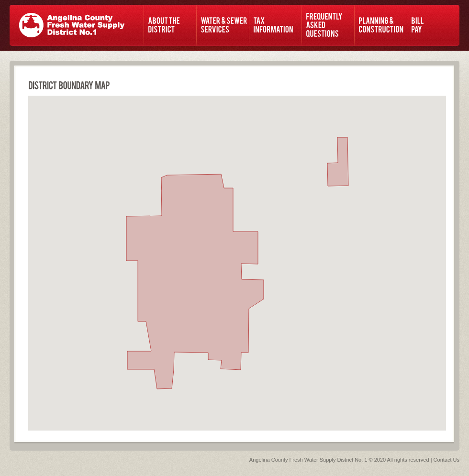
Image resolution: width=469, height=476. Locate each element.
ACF (72, 25)
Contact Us (447, 460)
